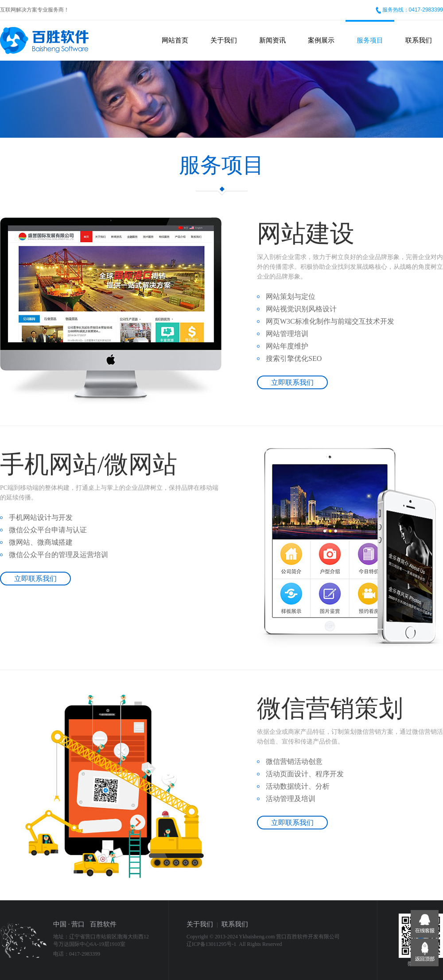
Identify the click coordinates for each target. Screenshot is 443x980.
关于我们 (224, 40)
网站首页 (175, 40)
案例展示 (321, 40)
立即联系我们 (292, 382)
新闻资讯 (272, 40)
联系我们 (419, 40)
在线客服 (425, 924)
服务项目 (370, 40)
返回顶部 (425, 952)
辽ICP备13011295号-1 (211, 944)
